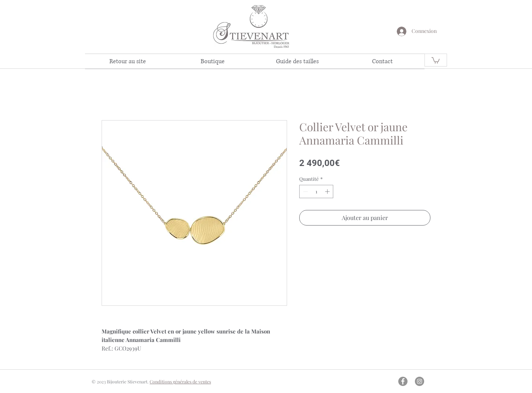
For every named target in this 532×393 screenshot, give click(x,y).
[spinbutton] (316, 192)
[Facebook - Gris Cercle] (403, 381)
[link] (436, 60)
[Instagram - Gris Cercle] (420, 381)
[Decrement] (305, 192)
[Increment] (328, 192)
